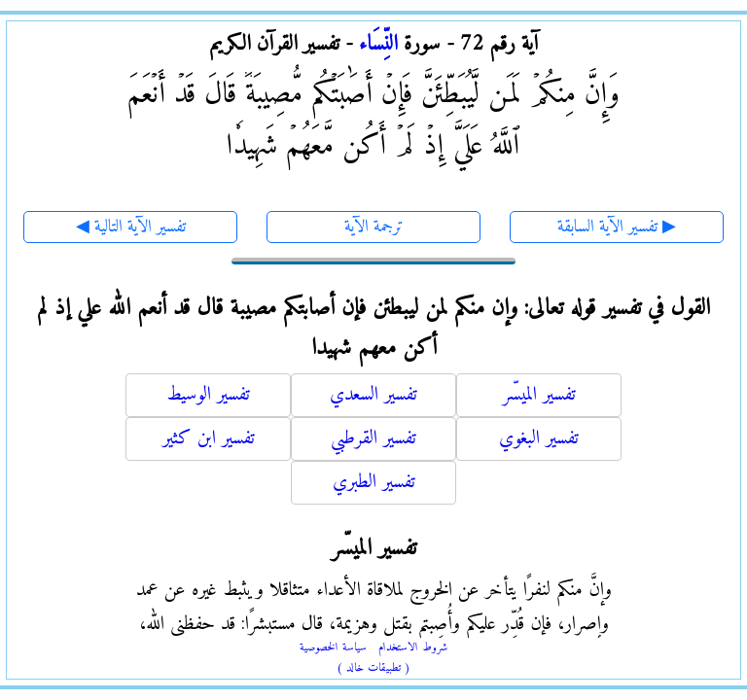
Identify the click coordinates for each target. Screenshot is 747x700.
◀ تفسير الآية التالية (131, 227)
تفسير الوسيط (208, 395)
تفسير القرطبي (373, 439)
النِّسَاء (378, 44)
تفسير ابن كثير (209, 439)
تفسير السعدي (373, 395)
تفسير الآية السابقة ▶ (617, 227)
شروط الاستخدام (413, 648)
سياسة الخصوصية (333, 648)
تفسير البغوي (539, 439)
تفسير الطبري (374, 483)
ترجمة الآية (374, 227)
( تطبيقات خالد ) (373, 668)
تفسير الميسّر (539, 395)
